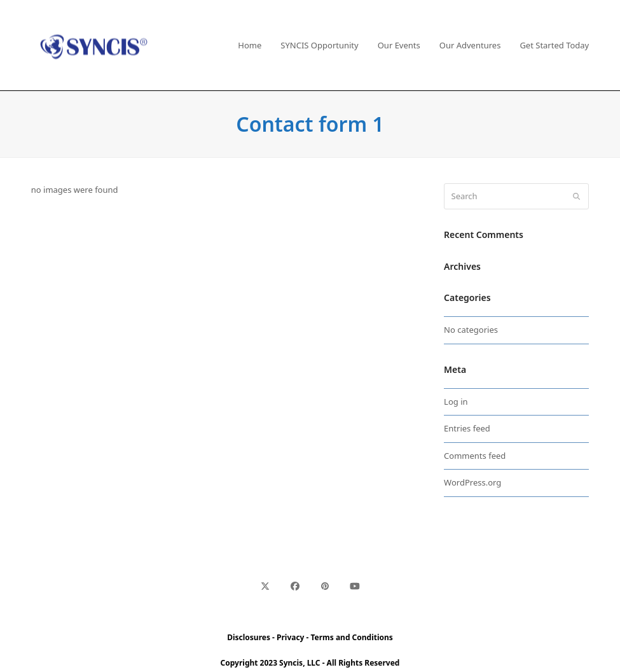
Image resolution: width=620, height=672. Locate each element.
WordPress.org (472, 482)
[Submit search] (576, 197)
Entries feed (467, 428)
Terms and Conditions (352, 637)
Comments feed (475, 456)
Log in (456, 402)
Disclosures (249, 637)
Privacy (290, 637)
